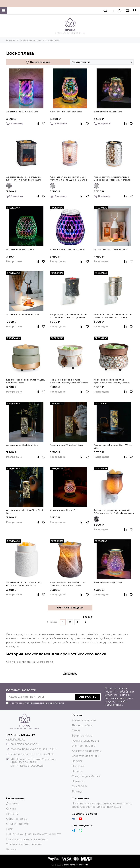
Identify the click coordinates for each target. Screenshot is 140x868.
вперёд (88, 620)
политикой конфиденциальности (44, 703)
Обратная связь (16, 819)
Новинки (78, 781)
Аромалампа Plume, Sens (64, 510)
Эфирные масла (82, 736)
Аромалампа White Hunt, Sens (111, 249)
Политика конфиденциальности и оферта (34, 834)
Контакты (12, 814)
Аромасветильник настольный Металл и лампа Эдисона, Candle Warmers (69, 178)
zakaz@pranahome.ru (25, 744)
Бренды (77, 792)
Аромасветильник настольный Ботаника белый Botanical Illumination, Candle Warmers (24, 584)
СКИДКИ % (79, 786)
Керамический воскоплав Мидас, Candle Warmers (26, 381)
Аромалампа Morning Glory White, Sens (113, 446)
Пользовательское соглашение (27, 839)
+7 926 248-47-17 (21, 735)
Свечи (76, 731)
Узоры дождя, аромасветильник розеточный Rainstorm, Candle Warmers (69, 316)
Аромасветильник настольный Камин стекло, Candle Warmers (24, 178)
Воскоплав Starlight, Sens (108, 583)
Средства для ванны (85, 756)
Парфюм (77, 761)
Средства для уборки (86, 776)
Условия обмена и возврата (24, 844)
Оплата (11, 809)
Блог (9, 829)
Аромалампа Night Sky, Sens (66, 112)
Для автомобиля (83, 725)
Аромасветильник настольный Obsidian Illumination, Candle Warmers (68, 584)
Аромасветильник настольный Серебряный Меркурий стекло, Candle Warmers (112, 178)
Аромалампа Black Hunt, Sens (23, 314)
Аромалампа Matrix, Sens (20, 249)
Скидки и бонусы (18, 824)
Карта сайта (82, 865)
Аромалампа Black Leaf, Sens (22, 445)
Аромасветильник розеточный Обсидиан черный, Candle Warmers (114, 512)
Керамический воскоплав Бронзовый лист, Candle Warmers (69, 381)
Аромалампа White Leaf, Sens (66, 445)
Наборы (77, 771)
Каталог (11, 849)
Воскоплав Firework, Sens (108, 112)
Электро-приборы (84, 746)
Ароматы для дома (84, 720)
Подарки (78, 766)
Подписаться (87, 697)
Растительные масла (85, 741)
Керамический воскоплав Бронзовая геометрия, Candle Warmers (111, 381)
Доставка (12, 804)
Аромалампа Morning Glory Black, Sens (25, 512)
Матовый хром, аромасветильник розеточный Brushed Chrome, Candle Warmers (113, 316)
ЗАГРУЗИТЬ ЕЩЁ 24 (70, 608)
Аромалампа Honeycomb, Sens (67, 249)
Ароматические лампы (87, 751)
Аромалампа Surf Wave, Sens (22, 112)
